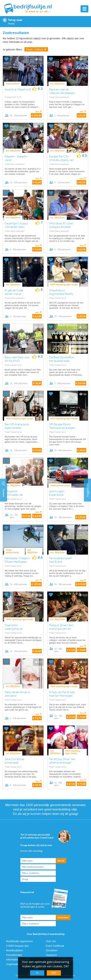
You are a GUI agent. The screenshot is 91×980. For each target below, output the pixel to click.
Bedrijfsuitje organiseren (19, 941)
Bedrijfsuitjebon (15, 950)
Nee (54, 973)
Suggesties (87, 490)
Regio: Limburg (36, 49)
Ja (37, 973)
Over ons (51, 941)
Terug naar (15, 20)
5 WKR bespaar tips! (18, 946)
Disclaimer (52, 950)
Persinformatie (14, 955)
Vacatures (51, 955)
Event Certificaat (55, 946)
